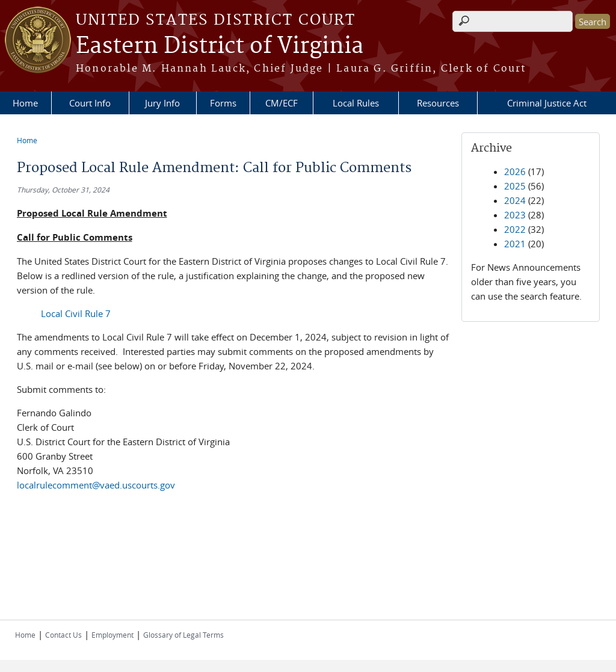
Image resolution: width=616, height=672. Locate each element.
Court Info (90, 103)
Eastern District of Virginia (220, 46)
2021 (515, 244)
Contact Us (63, 635)
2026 (515, 171)
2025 (515, 186)
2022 (515, 229)
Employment (112, 635)
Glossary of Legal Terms (183, 635)
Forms (223, 103)
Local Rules (356, 103)
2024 (515, 200)
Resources (438, 103)
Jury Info (162, 103)
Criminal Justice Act (547, 103)
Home (25, 103)
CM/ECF (282, 103)
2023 (515, 215)
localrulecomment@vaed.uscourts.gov (96, 485)
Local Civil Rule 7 (76, 313)
